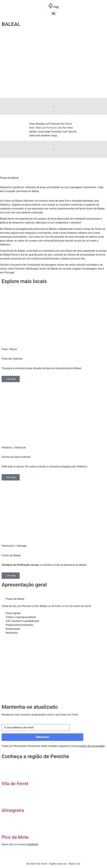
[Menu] (53, 14)
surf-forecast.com (52, 128)
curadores (32, 844)
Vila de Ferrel (15, 784)
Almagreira (13, 810)
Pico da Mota (15, 837)
